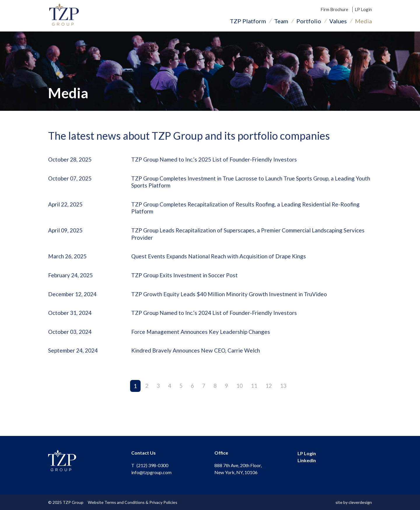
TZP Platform (248, 22)
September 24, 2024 (75, 357)
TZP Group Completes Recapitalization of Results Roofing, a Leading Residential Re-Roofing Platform (242, 211)
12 (270, 392)
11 (255, 392)
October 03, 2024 (72, 338)
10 (240, 392)
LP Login (363, 10)
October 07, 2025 (72, 180)
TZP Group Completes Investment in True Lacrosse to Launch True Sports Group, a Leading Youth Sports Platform (250, 184)
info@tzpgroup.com (151, 472)
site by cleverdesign (354, 502)
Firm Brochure (334, 10)
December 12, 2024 (74, 299)
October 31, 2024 (72, 319)
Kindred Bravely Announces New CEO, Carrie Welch (199, 357)
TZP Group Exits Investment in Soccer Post (188, 280)
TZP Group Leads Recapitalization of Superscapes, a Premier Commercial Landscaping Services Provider (244, 238)
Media (363, 22)
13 (285, 392)
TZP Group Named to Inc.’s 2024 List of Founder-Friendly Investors (219, 319)
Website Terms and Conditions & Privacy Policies (134, 502)
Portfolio (309, 22)
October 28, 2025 (72, 161)
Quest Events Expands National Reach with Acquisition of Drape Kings (223, 261)
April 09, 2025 (67, 234)
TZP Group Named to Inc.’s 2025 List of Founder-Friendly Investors (219, 161)
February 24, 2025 (72, 280)
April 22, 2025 (67, 207)
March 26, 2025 (69, 261)
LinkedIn (307, 460)
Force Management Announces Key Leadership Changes (204, 338)
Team (281, 22)
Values (338, 22)
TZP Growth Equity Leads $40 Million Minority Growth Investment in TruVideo (235, 299)
